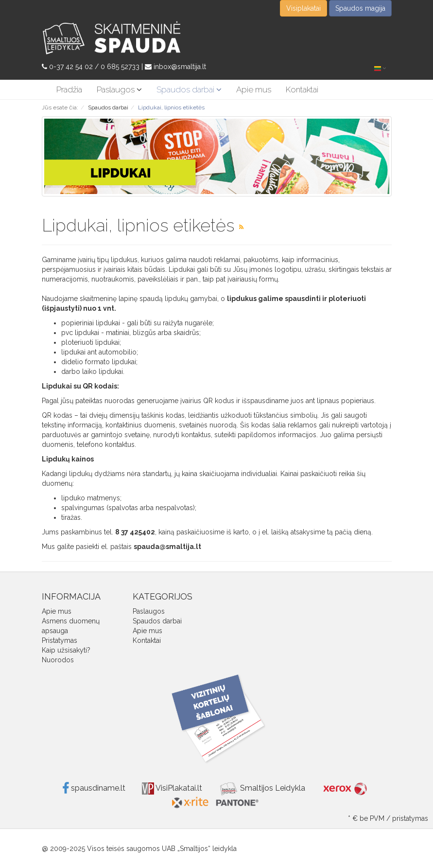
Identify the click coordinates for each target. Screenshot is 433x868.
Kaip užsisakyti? (66, 650)
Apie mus (254, 89)
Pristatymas (60, 640)
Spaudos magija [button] (360, 8)
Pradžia (69, 89)
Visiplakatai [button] (303, 8)
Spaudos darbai (189, 89)
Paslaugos (119, 89)
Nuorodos (58, 660)
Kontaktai (302, 89)
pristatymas (410, 818)
